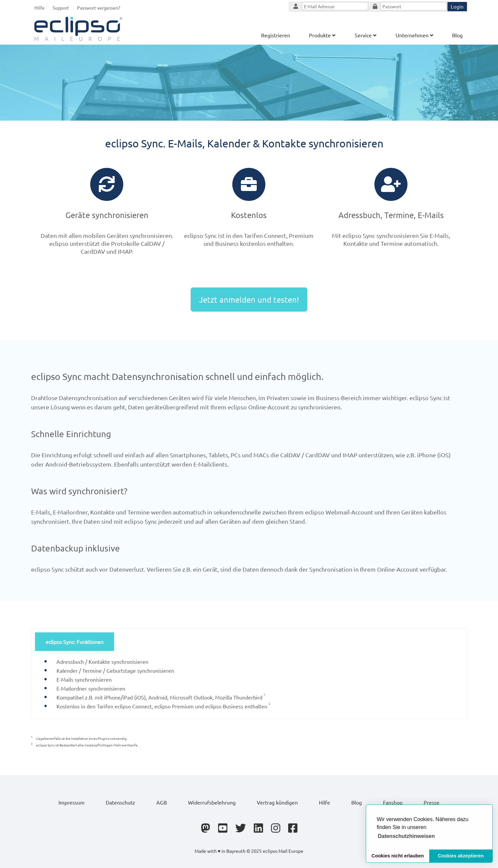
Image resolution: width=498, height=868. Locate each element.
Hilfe (39, 8)
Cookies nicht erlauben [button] (398, 856)
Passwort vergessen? (99, 8)
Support (61, 8)
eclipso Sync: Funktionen (75, 642)
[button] (406, 836)
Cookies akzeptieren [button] (461, 856)
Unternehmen (414, 35)
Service (365, 35)
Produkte (322, 35)
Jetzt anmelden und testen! (249, 300)
